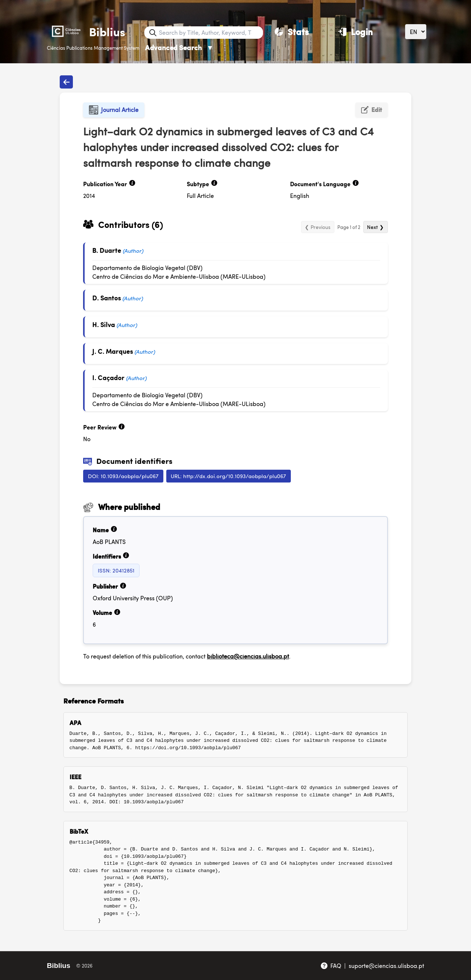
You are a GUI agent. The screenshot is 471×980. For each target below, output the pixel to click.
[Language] (416, 32)
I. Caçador (108, 377)
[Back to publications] (66, 82)
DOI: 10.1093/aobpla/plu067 (123, 476)
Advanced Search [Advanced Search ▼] (179, 47)
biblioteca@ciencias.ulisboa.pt (248, 656)
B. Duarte (107, 250)
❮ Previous (318, 227)
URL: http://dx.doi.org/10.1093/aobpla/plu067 (228, 476)
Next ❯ (375, 227)
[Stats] (292, 31)
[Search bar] (210, 33)
